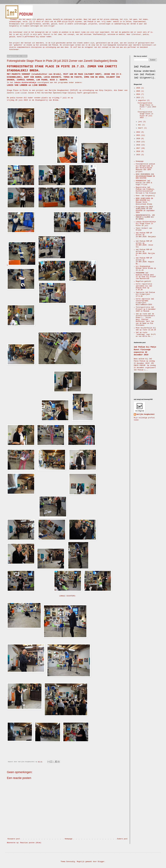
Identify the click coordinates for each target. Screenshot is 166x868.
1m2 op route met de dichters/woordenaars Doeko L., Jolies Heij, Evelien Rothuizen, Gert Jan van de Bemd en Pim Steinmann (145, 320)
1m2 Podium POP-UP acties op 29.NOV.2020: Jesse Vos (144, 244)
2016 (139, 151)
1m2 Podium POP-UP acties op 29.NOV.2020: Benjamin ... (146, 236)
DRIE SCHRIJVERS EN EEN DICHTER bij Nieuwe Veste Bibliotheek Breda (144, 201)
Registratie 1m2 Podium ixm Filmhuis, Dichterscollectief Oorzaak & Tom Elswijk (146, 190)
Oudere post (122, 839)
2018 (139, 145)
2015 (139, 155)
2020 (139, 139)
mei (140, 125)
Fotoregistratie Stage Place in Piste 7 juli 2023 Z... (147, 106)
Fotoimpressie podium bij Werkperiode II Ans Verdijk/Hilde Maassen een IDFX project (145, 168)
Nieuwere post (14, 839)
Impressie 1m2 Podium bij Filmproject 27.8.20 (145, 294)
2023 (139, 98)
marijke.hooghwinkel (146, 414)
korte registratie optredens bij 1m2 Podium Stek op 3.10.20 (144, 287)
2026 (139, 88)
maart (141, 128)
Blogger (101, 862)
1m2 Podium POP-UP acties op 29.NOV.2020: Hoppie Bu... (145, 261)
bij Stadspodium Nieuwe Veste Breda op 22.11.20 (146, 268)
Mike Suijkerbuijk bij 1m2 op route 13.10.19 (146, 329)
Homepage (68, 839)
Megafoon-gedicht (143, 281)
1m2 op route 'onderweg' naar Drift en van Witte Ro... (146, 334)
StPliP (74, 90)
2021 (139, 135)
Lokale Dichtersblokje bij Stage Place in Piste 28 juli (146, 224)
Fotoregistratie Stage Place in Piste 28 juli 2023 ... (145, 115)
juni (141, 122)
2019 (139, 142)
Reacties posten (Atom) (31, 843)
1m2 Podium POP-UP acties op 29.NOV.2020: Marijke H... (145, 253)
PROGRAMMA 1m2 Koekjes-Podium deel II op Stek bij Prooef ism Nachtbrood (146, 276)
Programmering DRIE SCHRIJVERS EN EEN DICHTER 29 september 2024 (145, 210)
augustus (142, 100)
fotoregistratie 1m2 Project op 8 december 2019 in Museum (146, 309)
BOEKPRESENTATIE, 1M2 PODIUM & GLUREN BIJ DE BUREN (145, 217)
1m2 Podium (142, 67)
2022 (139, 132)
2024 (139, 94)
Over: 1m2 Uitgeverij (145, 196)
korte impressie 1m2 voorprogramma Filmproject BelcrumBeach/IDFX (145, 302)
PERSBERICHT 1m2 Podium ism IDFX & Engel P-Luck (144, 183)
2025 (139, 91)
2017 (139, 148)
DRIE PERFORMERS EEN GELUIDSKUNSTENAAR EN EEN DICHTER (145, 176)
